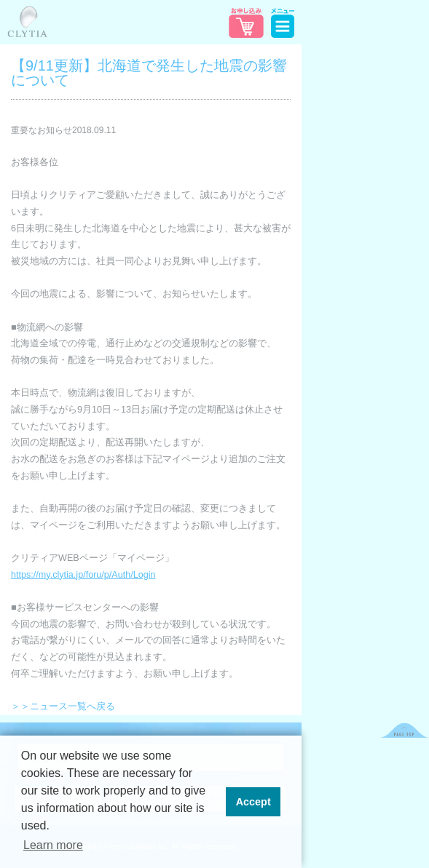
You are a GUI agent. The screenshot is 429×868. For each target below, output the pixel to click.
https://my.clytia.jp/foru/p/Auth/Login (83, 575)
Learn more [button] (53, 845)
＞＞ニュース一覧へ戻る (63, 706)
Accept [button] (253, 802)
